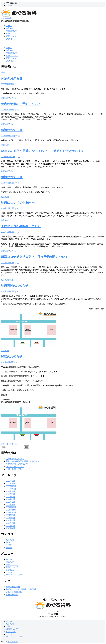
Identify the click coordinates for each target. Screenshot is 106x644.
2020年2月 (11, 526)
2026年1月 (11, 484)
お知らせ (10, 28)
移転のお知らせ (12, 357)
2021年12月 (11, 507)
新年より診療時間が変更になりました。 (24, 461)
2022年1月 (11, 505)
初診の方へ (11, 36)
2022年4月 (11, 497)
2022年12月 (11, 486)
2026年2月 (11, 481)
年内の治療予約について (17, 464)
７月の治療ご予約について (18, 469)
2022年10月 (11, 489)
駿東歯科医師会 (13, 587)
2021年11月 (11, 510)
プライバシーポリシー (16, 575)
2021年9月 (11, 515)
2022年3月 (11, 499)
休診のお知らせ (12, 78)
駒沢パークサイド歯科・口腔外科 (21, 589)
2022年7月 (11, 491)
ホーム (9, 26)
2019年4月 (11, 528)
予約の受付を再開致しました (21, 226)
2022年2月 (11, 502)
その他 (13, 98)
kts (18, 84)
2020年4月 (11, 523)
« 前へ (4, 444)
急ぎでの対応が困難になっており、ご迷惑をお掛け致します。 (44, 151)
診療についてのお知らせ (18, 203)
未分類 (9, 548)
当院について (12, 31)
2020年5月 (11, 520)
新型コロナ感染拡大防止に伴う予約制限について (35, 257)
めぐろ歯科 (6, 18)
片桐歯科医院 (12, 595)
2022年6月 (11, 494)
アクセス (10, 5)
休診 (3, 72)
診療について (12, 34)
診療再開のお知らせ (15, 286)
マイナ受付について (15, 467)
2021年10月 (11, 512)
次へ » (14, 444)
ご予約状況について (15, 459)
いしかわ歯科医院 (14, 592)
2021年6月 (11, 518)
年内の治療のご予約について (21, 104)
